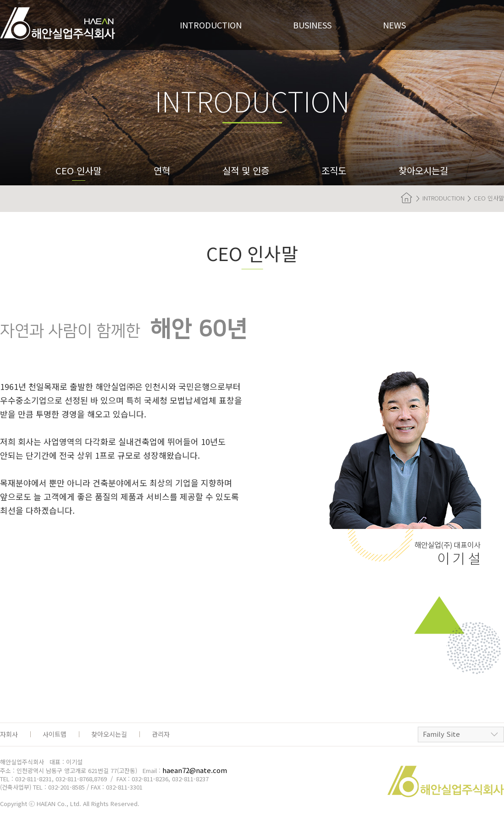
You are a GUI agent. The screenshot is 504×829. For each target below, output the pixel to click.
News (394, 25)
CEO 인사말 (78, 170)
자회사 (9, 734)
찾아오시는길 (423, 170)
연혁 (162, 170)
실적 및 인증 (246, 170)
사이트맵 (55, 734)
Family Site (441, 734)
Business (312, 25)
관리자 (161, 734)
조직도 (334, 170)
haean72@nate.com (195, 770)
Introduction (211, 25)
